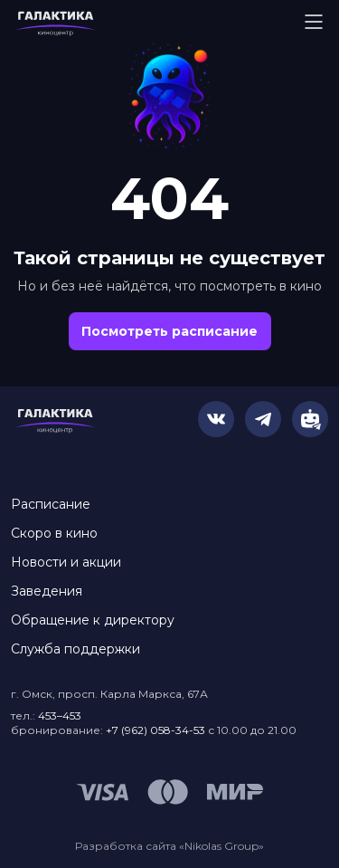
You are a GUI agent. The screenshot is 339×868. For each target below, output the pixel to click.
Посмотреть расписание (169, 331)
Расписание (51, 504)
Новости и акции (66, 562)
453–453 (60, 715)
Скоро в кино (54, 533)
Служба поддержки (75, 649)
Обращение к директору (93, 620)
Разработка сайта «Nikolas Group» (169, 846)
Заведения (47, 591)
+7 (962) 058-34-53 (155, 730)
